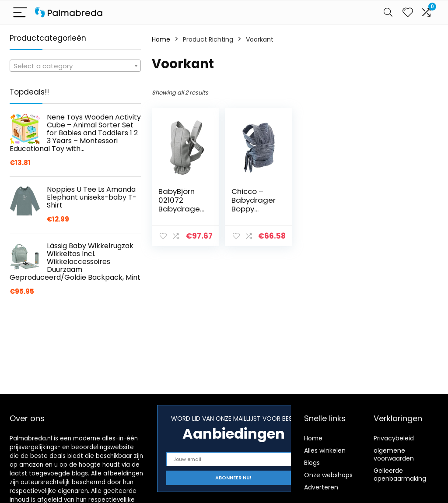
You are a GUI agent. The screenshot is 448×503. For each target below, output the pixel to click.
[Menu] (20, 12)
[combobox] (75, 66)
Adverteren (321, 487)
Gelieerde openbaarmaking (400, 475)
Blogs (312, 463)
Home (161, 39)
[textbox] (75, 66)
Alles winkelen (325, 450)
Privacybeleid (394, 438)
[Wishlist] (408, 12)
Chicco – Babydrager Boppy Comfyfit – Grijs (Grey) (254, 209)
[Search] (388, 12)
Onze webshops (328, 475)
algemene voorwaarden (394, 454)
